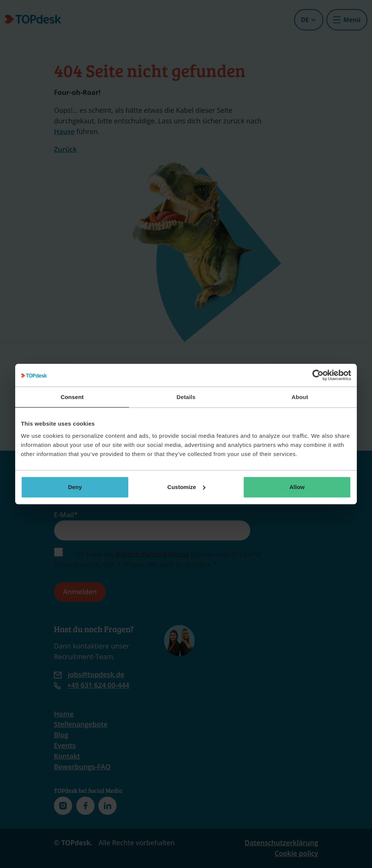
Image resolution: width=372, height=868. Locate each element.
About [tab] (300, 397)
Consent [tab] (72, 397)
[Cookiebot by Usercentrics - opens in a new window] (318, 375)
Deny (75, 487)
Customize (186, 487)
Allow (297, 487)
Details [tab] (186, 397)
